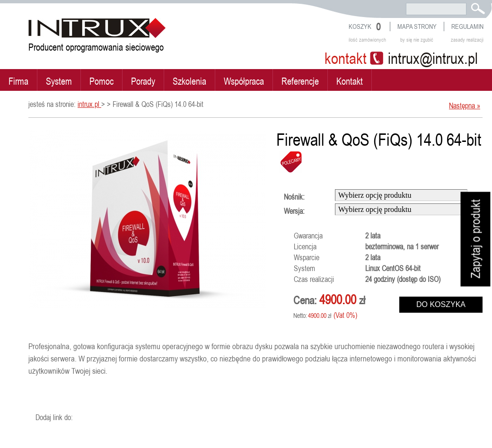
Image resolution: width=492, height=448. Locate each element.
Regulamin (467, 26)
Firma (18, 81)
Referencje (300, 81)
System (59, 81)
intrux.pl (89, 104)
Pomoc (101, 81)
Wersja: (294, 211)
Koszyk (360, 26)
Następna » (465, 105)
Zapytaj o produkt (476, 239)
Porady (143, 81)
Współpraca (244, 81)
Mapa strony (417, 26)
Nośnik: (294, 197)
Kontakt (350, 81)
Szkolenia (189, 81)
